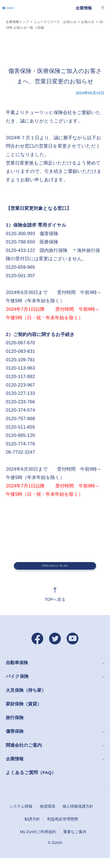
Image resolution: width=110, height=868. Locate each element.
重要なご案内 (75, 842)
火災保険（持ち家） (26, 700)
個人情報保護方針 (78, 816)
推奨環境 (48, 816)
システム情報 (21, 816)
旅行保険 (15, 728)
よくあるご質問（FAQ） (31, 783)
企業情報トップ (17, 22)
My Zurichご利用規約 (38, 842)
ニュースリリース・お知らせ (55, 22)
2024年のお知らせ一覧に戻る (55, 571)
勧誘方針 (32, 829)
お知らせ (88, 22)
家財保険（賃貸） (24, 714)
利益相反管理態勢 (63, 829)
